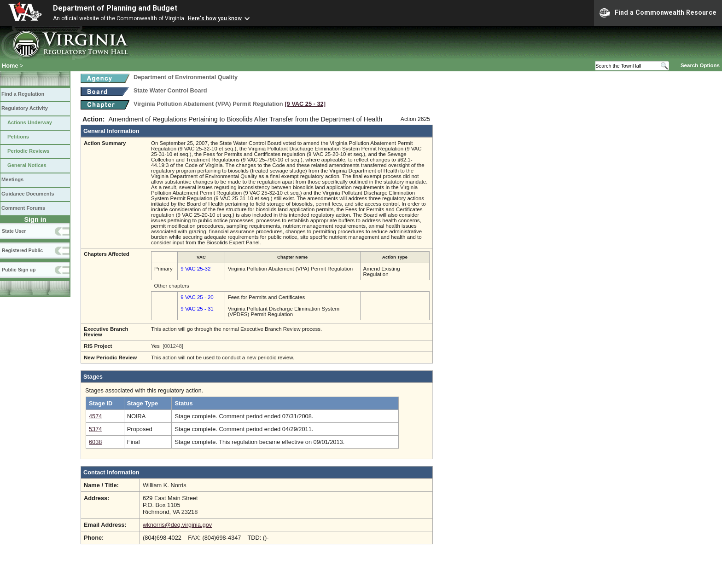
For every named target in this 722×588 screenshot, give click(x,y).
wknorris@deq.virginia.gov (177, 525)
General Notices (27, 165)
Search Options (700, 65)
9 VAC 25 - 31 (197, 309)
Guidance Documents (28, 194)
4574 (95, 416)
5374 (95, 429)
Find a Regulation (23, 94)
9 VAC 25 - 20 (197, 297)
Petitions (18, 137)
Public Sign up (19, 270)
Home (10, 66)
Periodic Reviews (29, 151)
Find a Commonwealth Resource (658, 13)
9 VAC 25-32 (195, 269)
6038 (95, 442)
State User (14, 231)
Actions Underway (30, 122)
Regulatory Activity (25, 108)
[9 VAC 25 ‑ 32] (305, 104)
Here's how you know (215, 18)
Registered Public (22, 250)
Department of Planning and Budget (115, 8)
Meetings (12, 179)
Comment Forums (23, 208)
